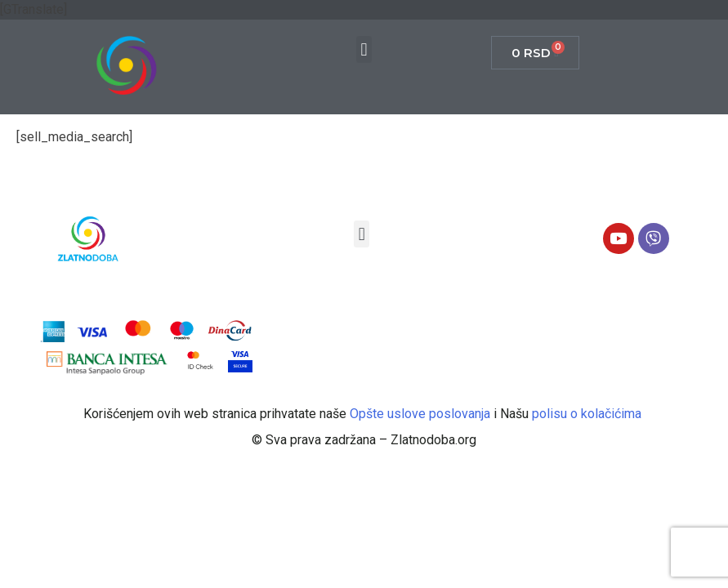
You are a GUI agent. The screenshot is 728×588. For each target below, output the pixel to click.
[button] (364, 49)
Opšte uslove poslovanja (422, 414)
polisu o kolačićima (588, 414)
